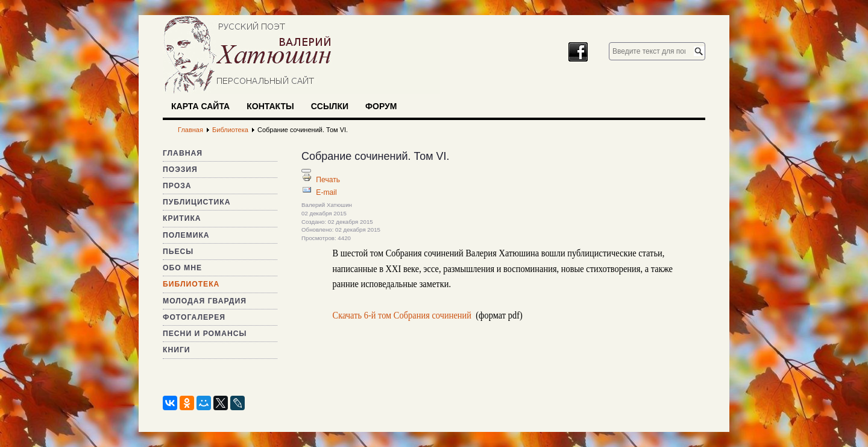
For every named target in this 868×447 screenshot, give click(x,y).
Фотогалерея (194, 317)
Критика (182, 218)
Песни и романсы (205, 334)
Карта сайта (200, 106)
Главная (183, 153)
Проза (177, 186)
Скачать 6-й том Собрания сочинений (402, 315)
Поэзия (180, 170)
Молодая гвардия (205, 301)
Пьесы (178, 252)
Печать (328, 180)
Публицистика (197, 202)
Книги (177, 350)
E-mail (326, 192)
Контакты (270, 106)
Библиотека (191, 284)
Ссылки (330, 106)
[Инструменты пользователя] (306, 171)
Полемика (186, 235)
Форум (381, 106)
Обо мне (182, 268)
